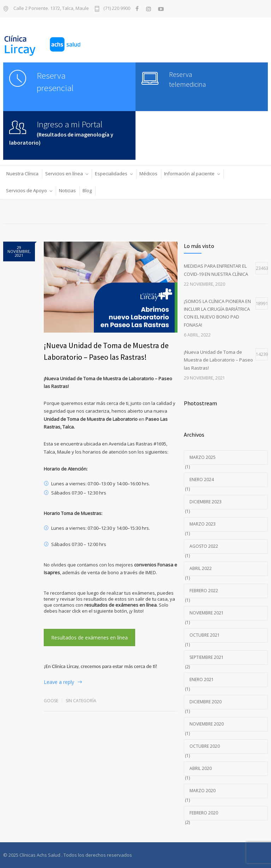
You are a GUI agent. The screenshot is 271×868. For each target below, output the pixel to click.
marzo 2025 (203, 457)
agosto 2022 (204, 546)
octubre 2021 (205, 635)
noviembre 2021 (207, 613)
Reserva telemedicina (188, 79)
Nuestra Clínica (22, 174)
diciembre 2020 (206, 702)
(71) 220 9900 (117, 9)
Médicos (148, 174)
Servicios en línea (64, 174)
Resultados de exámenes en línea (89, 638)
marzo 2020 (203, 791)
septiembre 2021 (207, 657)
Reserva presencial (55, 82)
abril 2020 (201, 768)
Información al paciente (189, 174)
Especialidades (111, 174)
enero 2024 (202, 479)
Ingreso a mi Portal (70, 124)
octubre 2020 (205, 746)
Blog (87, 190)
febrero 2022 (204, 591)
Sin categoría (81, 701)
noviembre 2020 (207, 724)
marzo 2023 (203, 524)
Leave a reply (59, 682)
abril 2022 (201, 568)
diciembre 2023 (206, 502)
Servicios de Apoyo (26, 190)
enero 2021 (202, 679)
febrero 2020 (204, 813)
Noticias (67, 190)
